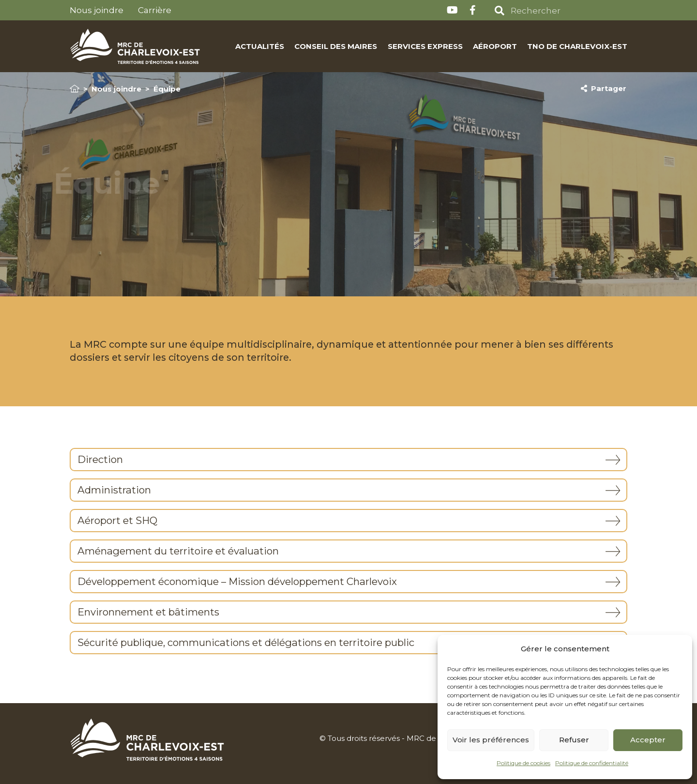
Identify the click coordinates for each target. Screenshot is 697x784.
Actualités (260, 46)
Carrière (155, 10)
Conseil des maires (336, 46)
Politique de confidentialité (592, 763)
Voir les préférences (491, 740)
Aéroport (495, 46)
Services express (425, 46)
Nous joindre (97, 10)
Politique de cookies (523, 763)
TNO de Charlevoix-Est (577, 46)
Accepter (648, 740)
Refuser (574, 740)
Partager (604, 89)
